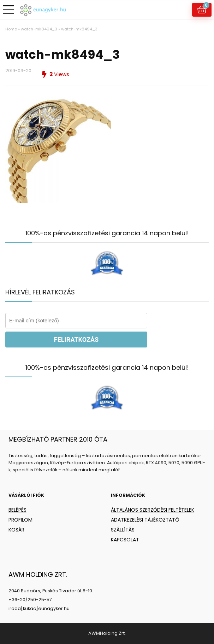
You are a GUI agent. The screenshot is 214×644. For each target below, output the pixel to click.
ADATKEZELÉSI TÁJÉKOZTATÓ (145, 520)
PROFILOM (20, 520)
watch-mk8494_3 (39, 29)
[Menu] (8, 10)
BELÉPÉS (17, 510)
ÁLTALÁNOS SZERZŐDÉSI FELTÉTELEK (153, 510)
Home (11, 29)
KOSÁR (16, 530)
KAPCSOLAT (125, 540)
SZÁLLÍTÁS (123, 530)
